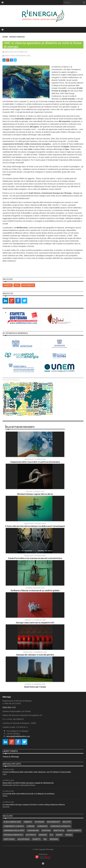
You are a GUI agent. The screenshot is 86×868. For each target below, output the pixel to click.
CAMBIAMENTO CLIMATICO (14, 826)
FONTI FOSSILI (9, 839)
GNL (45, 839)
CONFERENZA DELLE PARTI (14, 831)
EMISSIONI (43, 835)
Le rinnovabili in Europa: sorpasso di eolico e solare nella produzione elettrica (34, 805)
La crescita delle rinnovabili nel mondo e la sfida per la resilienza (28, 794)
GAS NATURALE (24, 839)
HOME (5, 37)
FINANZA (69, 835)
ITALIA (17, 285)
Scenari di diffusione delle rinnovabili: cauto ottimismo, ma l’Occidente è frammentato (37, 772)
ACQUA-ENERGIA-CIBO (12, 822)
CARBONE (31, 826)
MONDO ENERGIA (17, 37)
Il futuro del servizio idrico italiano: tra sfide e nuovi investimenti (35, 526)
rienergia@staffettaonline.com (18, 736)
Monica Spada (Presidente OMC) (17, 56)
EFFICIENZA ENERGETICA (13, 835)
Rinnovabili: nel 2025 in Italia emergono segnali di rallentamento (28, 783)
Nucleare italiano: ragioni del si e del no (35, 494)
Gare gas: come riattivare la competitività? (35, 623)
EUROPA (59, 835)
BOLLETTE (67, 822)
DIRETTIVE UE (59, 831)
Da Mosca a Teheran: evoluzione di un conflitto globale (35, 590)
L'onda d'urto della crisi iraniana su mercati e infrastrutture (35, 558)
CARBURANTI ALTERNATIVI (60, 826)
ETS (51, 835)
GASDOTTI (36, 839)
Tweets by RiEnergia (11, 757)
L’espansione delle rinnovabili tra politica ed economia (35, 462)
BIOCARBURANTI (54, 822)
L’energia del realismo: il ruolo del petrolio (35, 655)
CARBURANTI (42, 826)
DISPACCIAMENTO (74, 831)
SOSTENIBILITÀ (28, 285)
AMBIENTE (8, 285)
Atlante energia (11, 380)
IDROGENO (54, 839)
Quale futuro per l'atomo (35, 687)
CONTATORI (46, 831)
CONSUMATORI (33, 831)
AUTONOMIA (39, 822)
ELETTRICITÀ (31, 835)
